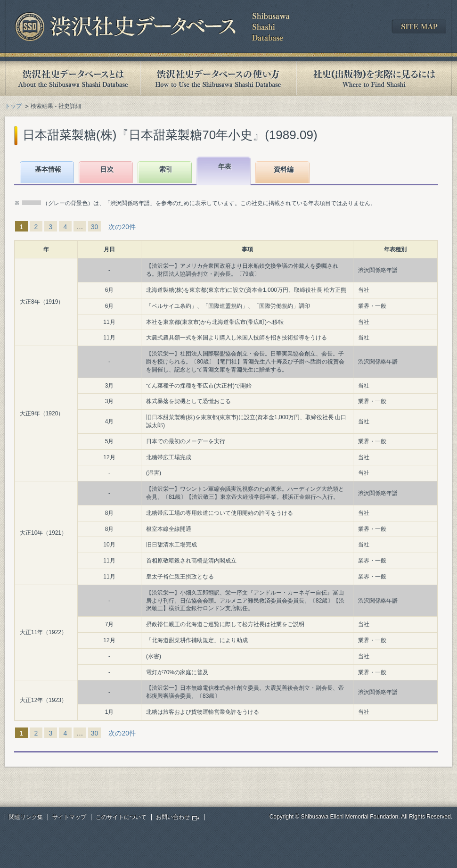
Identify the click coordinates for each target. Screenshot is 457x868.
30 (95, 227)
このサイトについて (121, 817)
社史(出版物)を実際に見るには (374, 79)
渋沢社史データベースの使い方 (218, 79)
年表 (225, 166)
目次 (107, 169)
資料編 (284, 169)
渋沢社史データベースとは (72, 79)
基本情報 (48, 169)
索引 (166, 169)
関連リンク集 (26, 817)
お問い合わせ (173, 817)
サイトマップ (69, 817)
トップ (13, 106)
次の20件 (122, 227)
